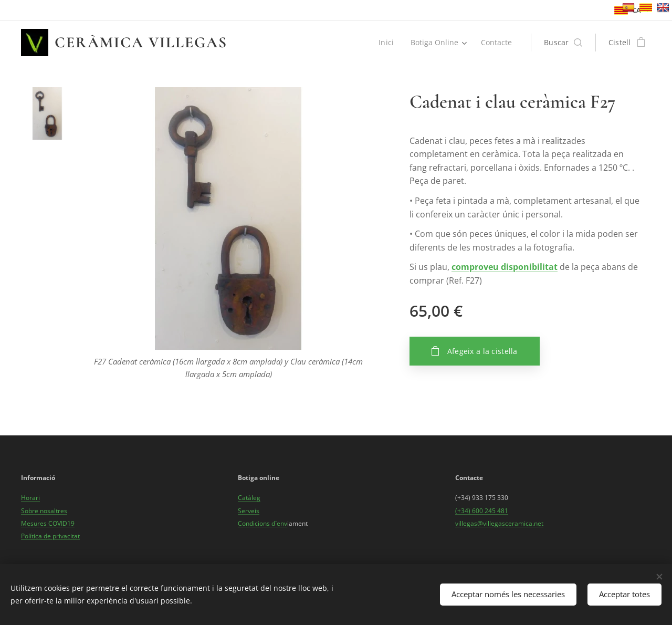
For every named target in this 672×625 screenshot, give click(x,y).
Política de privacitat (50, 536)
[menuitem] (386, 43)
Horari (30, 498)
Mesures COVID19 (48, 523)
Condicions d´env (262, 523)
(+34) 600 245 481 (482, 510)
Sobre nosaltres (44, 510)
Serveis (249, 510)
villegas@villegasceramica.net (499, 523)
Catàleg (249, 498)
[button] (563, 43)
